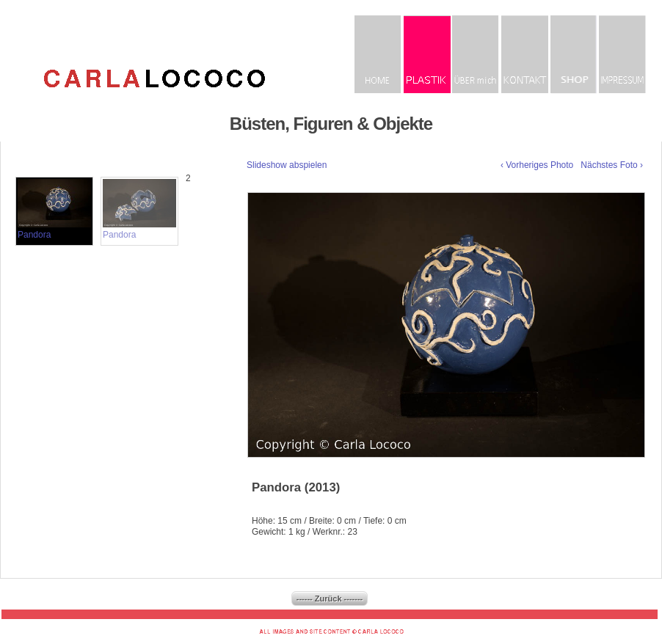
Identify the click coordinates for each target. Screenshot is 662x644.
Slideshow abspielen (287, 165)
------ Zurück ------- (330, 599)
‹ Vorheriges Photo (537, 165)
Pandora (54, 209)
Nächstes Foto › (612, 165)
